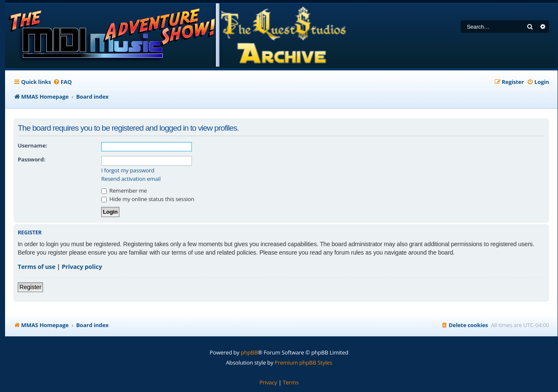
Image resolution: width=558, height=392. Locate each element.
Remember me (124, 191)
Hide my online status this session (148, 199)
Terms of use (36, 267)
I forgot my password (128, 170)
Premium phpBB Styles (303, 362)
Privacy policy (82, 267)
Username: (32, 145)
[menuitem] (62, 82)
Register (30, 287)
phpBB (249, 352)
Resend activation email (131, 179)
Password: (31, 159)
